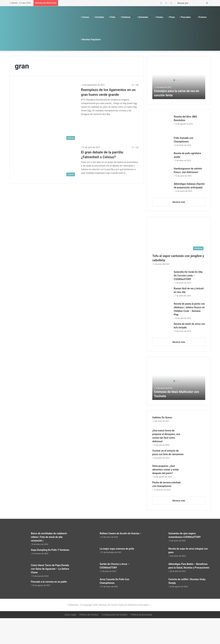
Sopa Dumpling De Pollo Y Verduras (50, 550)
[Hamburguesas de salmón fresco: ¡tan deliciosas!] (162, 173)
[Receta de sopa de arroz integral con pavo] (156, 553)
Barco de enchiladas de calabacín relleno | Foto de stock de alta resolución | (49, 537)
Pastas (159, 17)
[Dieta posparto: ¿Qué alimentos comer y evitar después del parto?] (196, 471)
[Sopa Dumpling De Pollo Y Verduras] (19, 555)
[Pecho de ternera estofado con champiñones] (196, 487)
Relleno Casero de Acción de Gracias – (121, 533)
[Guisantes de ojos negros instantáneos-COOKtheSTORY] (156, 538)
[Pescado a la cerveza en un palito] (19, 586)
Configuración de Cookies (115, 615)
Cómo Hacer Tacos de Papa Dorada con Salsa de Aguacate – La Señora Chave (50, 569)
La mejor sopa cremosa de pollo (117, 549)
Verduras (125, 17)
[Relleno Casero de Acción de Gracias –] (88, 538)
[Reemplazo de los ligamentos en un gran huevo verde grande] (46, 112)
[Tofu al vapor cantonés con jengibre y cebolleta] (179, 237)
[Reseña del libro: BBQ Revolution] (162, 124)
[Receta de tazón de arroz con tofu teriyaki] (162, 329)
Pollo (112, 17)
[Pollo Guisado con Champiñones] (162, 143)
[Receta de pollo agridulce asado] (162, 158)
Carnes (85, 17)
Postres (202, 17)
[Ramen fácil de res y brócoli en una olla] (162, 293)
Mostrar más (179, 202)
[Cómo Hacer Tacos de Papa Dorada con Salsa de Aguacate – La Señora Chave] (19, 570)
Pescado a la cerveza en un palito (49, 582)
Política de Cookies (89, 615)
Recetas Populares (91, 39)
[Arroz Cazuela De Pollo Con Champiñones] (88, 584)
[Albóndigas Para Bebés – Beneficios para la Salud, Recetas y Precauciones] (156, 569)
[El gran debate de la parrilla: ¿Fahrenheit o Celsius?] (46, 162)
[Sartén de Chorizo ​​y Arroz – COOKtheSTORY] (88, 569)
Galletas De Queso (162, 417)
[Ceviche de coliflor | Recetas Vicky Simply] (156, 584)
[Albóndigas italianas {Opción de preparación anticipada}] (162, 189)
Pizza (171, 17)
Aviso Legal (70, 615)
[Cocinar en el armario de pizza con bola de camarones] (196, 455)
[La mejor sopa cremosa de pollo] (88, 553)
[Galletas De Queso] (196, 421)
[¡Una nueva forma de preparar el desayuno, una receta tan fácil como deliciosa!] (196, 435)
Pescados (185, 17)
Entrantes (143, 17)
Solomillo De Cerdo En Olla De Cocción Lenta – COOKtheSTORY (188, 276)
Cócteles (99, 17)
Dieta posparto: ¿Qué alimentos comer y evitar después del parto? (166, 470)
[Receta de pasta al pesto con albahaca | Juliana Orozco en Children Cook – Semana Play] (162, 308)
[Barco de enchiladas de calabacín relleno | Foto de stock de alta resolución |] (19, 538)
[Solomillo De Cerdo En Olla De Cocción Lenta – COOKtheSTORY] (162, 277)
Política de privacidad (141, 615)
